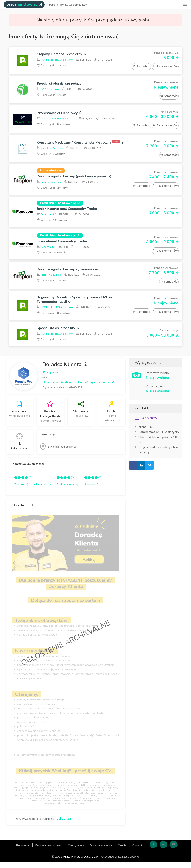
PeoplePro (50, 378)
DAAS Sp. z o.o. (48, 90)
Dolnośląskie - (53, 66)
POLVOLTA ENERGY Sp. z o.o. (56, 119)
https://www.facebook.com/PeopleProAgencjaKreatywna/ (78, 388)
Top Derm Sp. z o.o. (50, 152)
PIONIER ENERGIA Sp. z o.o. (55, 60)
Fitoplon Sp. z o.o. (49, 185)
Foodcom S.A (47, 218)
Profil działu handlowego (60, 206)
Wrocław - (52, 158)
